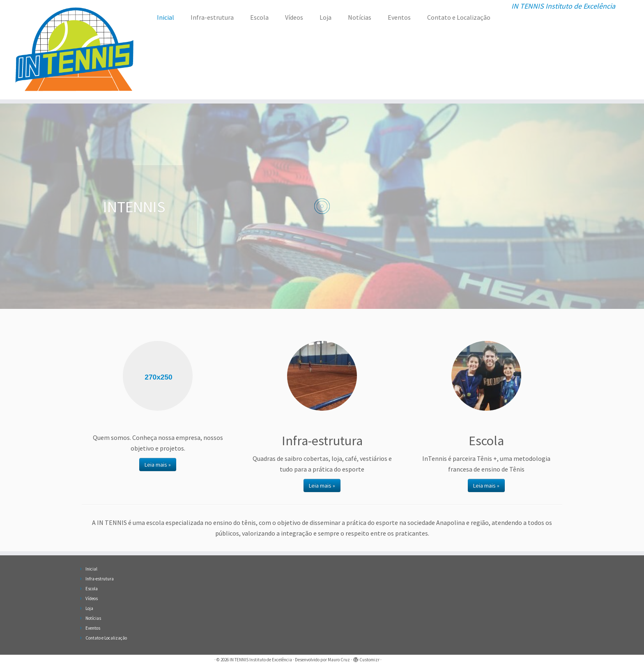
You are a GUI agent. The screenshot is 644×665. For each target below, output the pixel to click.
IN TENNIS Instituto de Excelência (261, 660)
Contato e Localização (459, 17)
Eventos (399, 17)
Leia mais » (158, 465)
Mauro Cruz (339, 660)
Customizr (369, 660)
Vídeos (294, 17)
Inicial (166, 17)
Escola (259, 17)
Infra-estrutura (212, 17)
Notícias (360, 17)
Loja (325, 17)
